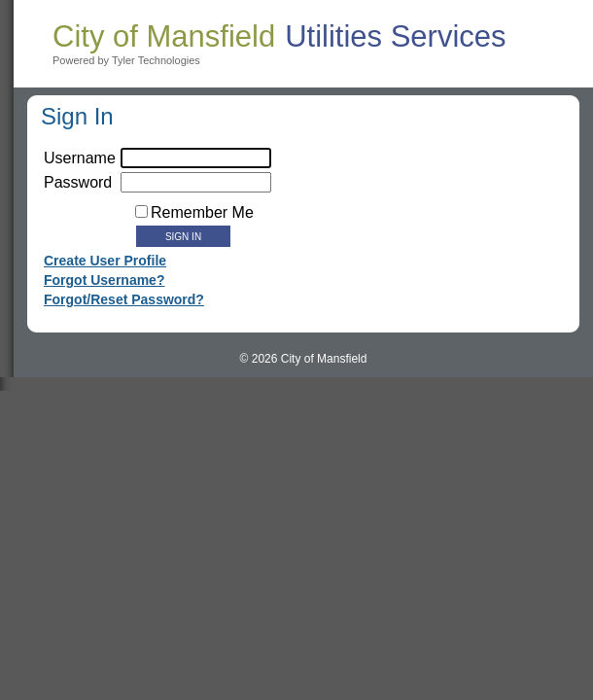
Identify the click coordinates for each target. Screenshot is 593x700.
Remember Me (202, 212)
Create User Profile (105, 261)
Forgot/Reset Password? (124, 299)
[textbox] (196, 182)
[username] (196, 158)
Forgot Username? (104, 280)
